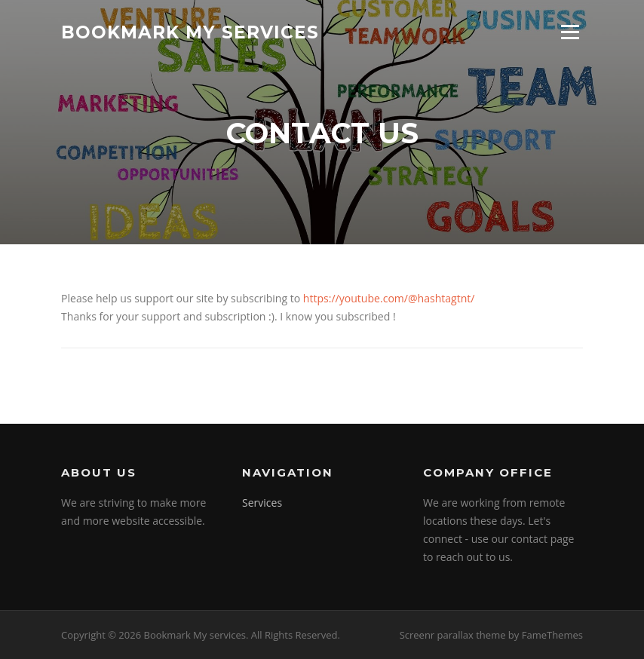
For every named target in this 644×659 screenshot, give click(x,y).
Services (262, 503)
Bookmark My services (190, 32)
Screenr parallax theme (453, 635)
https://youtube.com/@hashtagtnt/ (389, 298)
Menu (570, 32)
